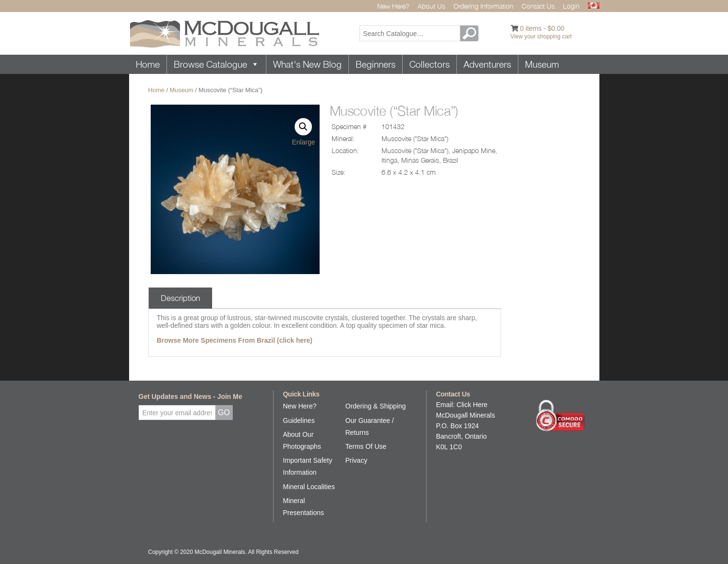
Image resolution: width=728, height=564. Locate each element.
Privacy (357, 460)
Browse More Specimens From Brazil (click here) (235, 340)
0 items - (542, 28)
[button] (303, 127)
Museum (542, 64)
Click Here (472, 405)
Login (571, 6)
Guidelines (299, 420)
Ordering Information (483, 6)
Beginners (376, 64)
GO (471, 33)
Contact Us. (539, 6)
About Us (431, 6)
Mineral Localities (309, 487)
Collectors (430, 64)
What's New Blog (307, 64)
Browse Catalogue (216, 64)
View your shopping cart (541, 36)
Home (148, 64)
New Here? (393, 6)
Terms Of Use (366, 446)
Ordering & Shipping (376, 406)
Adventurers (487, 64)
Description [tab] (180, 298)
